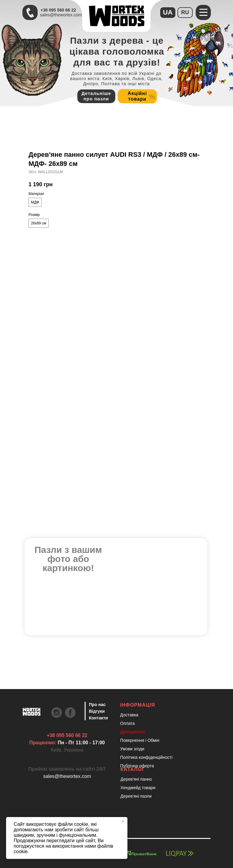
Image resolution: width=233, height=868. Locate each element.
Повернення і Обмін (140, 740)
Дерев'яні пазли (136, 796)
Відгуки (97, 711)
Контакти (98, 718)
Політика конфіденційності (146, 757)
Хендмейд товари (138, 788)
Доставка (129, 715)
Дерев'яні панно (136, 779)
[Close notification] (123, 822)
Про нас (97, 705)
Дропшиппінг (133, 732)
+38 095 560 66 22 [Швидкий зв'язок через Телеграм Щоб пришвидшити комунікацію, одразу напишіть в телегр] (58, 10)
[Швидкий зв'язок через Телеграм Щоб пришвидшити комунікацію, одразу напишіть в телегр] (30, 12)
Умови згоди (132, 749)
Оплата (127, 723)
